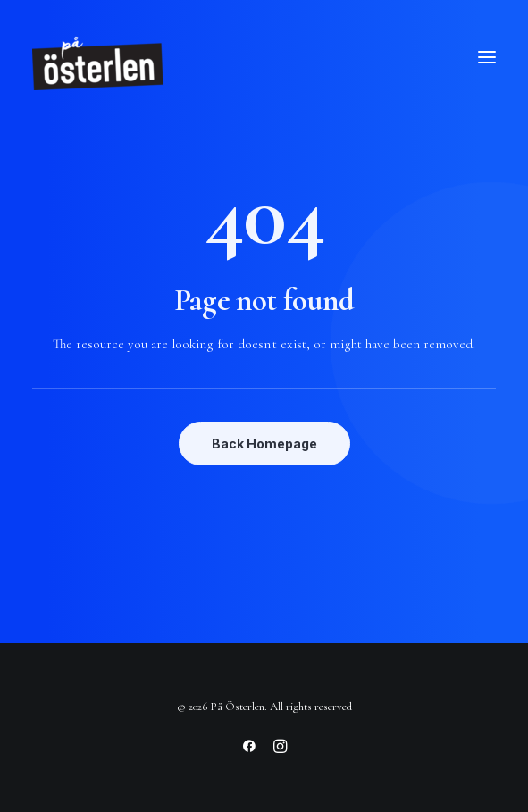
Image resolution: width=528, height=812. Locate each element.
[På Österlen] (99, 57)
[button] (487, 57)
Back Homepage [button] (264, 444)
